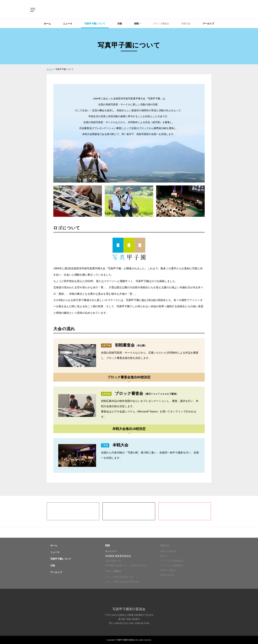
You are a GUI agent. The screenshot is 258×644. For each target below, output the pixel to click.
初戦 (107, 545)
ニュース (68, 24)
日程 (120, 24)
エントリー (111, 551)
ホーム (47, 24)
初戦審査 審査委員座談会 (118, 556)
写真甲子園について (95, 24)
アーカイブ (208, 24)
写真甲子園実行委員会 (126, 640)
